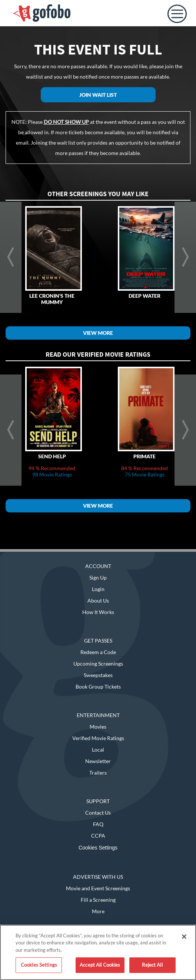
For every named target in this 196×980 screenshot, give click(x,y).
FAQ (98, 824)
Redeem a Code (98, 652)
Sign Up (98, 578)
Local (98, 750)
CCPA (98, 836)
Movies (98, 727)
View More (98, 333)
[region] (98, 952)
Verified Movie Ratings (98, 738)
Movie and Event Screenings (98, 888)
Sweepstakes (98, 675)
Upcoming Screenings (98, 664)
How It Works (98, 612)
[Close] (184, 937)
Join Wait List (98, 95)
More (98, 911)
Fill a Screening (98, 900)
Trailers (98, 773)
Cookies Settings (98, 848)
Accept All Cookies (100, 965)
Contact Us (98, 813)
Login (98, 589)
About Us (98, 600)
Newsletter (98, 761)
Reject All (152, 965)
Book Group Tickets (98, 687)
